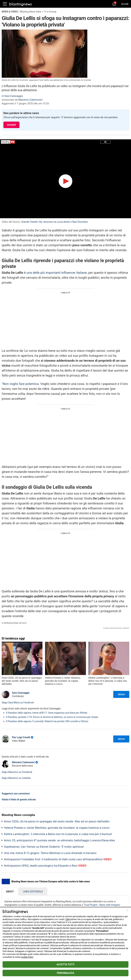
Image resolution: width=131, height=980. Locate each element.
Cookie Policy (27, 957)
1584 (67, 919)
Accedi (125, 4)
